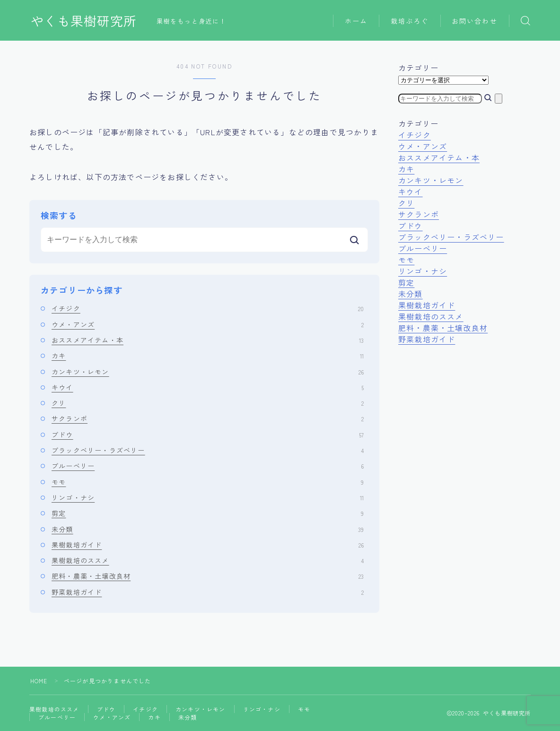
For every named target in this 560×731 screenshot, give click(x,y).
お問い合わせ (475, 21)
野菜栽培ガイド (208, 592)
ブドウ (208, 435)
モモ (208, 482)
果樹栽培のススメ (208, 560)
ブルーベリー (208, 466)
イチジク (208, 308)
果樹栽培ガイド (208, 545)
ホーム (356, 21)
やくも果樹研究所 (84, 21)
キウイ (208, 387)
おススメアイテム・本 (208, 340)
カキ (208, 356)
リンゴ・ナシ (208, 497)
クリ (208, 403)
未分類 (208, 529)
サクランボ (208, 418)
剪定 (208, 513)
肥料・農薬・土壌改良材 (208, 576)
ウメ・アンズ (208, 324)
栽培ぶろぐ (410, 21)
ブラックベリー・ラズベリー (208, 450)
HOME (39, 681)
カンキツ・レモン (208, 372)
